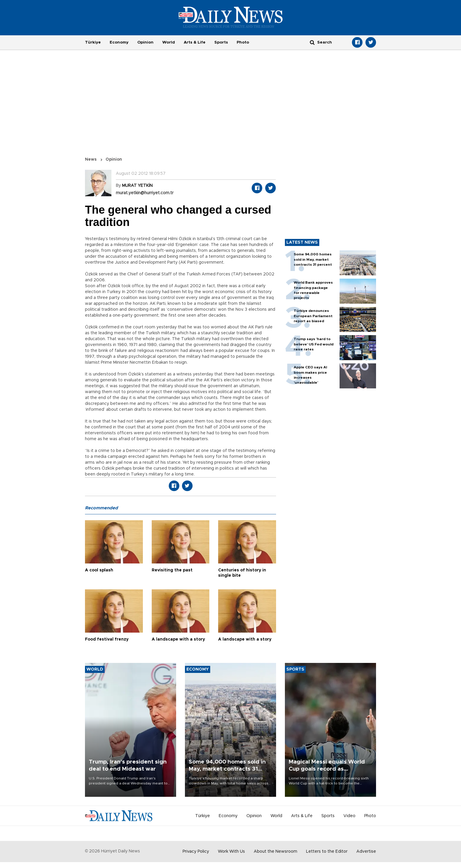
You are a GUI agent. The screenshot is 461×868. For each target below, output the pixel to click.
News (91, 159)
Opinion (145, 42)
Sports (221, 42)
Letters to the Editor (327, 852)
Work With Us (231, 852)
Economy (119, 42)
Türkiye (93, 42)
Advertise (366, 852)
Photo (243, 42)
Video (349, 816)
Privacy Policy (196, 852)
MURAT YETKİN (137, 186)
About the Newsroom (275, 852)
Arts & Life (195, 42)
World (169, 42)
